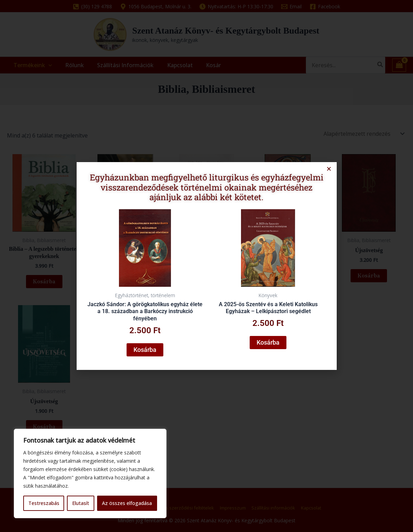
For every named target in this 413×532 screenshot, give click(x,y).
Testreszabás (44, 503)
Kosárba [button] (147, 347)
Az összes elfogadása (127, 503)
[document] (206, 266)
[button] (325, 172)
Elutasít (81, 503)
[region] (90, 473)
